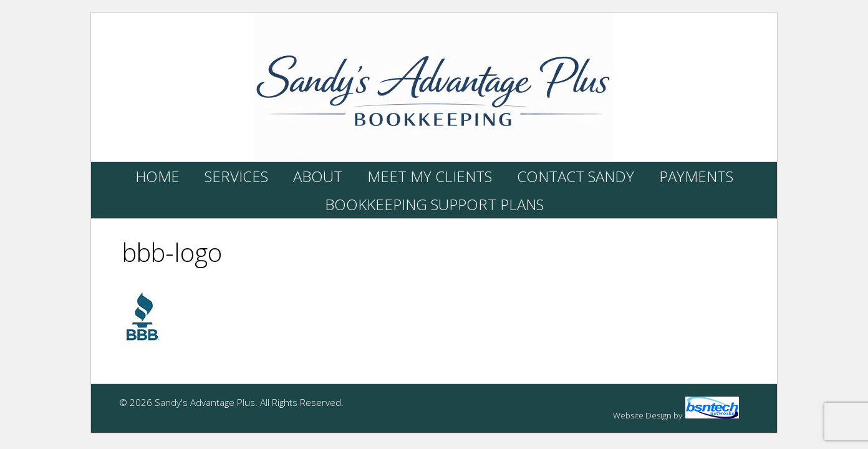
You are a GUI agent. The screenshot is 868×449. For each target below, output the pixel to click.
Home (157, 176)
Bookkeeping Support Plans (434, 204)
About (318, 176)
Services (236, 176)
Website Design (642, 415)
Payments (696, 176)
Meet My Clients (430, 176)
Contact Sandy (576, 176)
